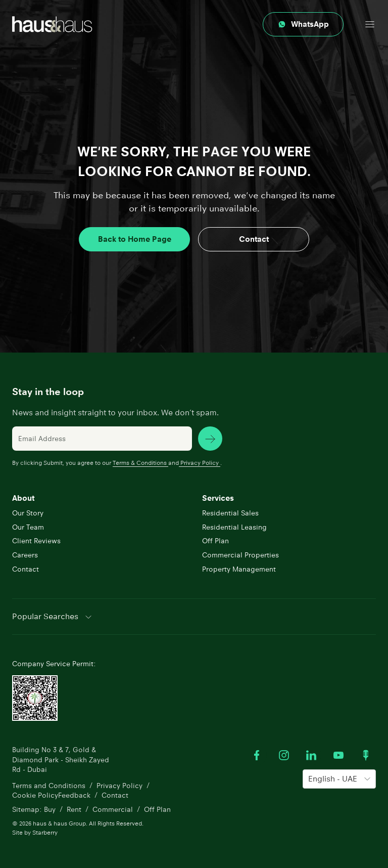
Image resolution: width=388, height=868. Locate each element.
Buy (50, 809)
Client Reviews (36, 541)
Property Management (239, 569)
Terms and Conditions (49, 786)
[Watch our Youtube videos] (338, 755)
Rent (74, 809)
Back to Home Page (135, 239)
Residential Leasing (234, 527)
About (23, 498)
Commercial (113, 809)
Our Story (28, 513)
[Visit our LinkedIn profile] (311, 755)
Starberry (45, 832)
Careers (25, 555)
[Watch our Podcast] (366, 755)
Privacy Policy (200, 463)
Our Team (28, 527)
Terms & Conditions (140, 463)
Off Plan (215, 541)
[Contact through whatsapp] (303, 24)
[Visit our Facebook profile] (257, 755)
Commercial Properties (240, 555)
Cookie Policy (35, 795)
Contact (254, 239)
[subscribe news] (210, 439)
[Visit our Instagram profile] (284, 755)
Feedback (74, 795)
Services (218, 498)
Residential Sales (230, 513)
